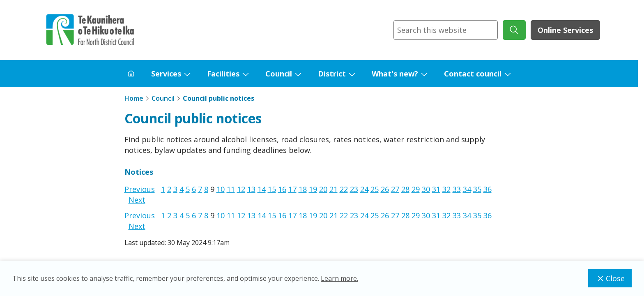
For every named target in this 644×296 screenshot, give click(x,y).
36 (488, 189)
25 (375, 189)
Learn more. (339, 278)
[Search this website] (446, 30)
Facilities (223, 74)
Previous (140, 189)
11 (231, 189)
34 (467, 189)
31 (436, 189)
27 (395, 189)
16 (282, 189)
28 (405, 189)
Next (137, 200)
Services (166, 74)
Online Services (565, 30)
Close (610, 278)
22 (344, 189)
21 (333, 189)
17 (292, 189)
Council (279, 74)
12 (241, 189)
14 (262, 189)
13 (251, 189)
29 (416, 189)
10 (221, 189)
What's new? (395, 74)
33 (457, 189)
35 (477, 189)
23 (354, 189)
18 (303, 189)
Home (134, 98)
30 (426, 189)
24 (364, 189)
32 (446, 189)
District (332, 74)
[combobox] (446, 30)
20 (323, 189)
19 (313, 189)
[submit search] (514, 30)
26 (385, 189)
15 (272, 189)
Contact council (473, 74)
